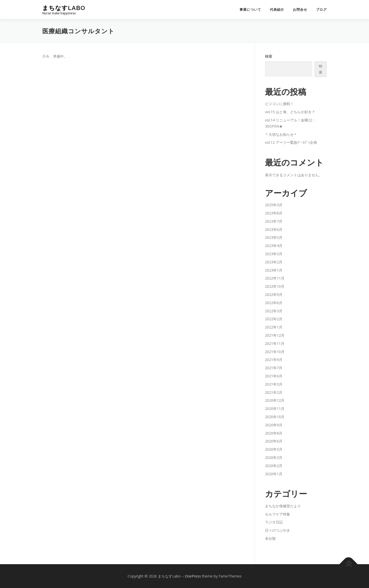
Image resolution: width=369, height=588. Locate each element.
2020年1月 (274, 474)
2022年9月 (274, 295)
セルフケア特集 (278, 514)
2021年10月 (275, 352)
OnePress (193, 576)
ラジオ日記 (274, 522)
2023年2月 (274, 262)
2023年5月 (274, 237)
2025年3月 (274, 205)
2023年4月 (274, 246)
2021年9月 (274, 360)
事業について (250, 10)
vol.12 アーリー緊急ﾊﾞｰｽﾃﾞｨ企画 (291, 142)
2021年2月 (274, 392)
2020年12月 (275, 400)
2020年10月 (275, 417)
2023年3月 (274, 254)
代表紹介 (277, 10)
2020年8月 (274, 433)
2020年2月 (274, 466)
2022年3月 (274, 311)
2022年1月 (274, 327)
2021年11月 (275, 343)
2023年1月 (274, 270)
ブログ (321, 10)
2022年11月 (275, 278)
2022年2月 (274, 319)
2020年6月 (274, 441)
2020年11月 (275, 409)
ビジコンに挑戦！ (279, 104)
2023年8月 (274, 213)
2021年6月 (274, 376)
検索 (269, 56)
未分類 (270, 538)
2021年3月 (274, 384)
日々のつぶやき (278, 530)
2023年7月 (274, 221)
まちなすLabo (64, 8)
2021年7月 (274, 368)
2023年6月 (274, 229)
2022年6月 (274, 303)
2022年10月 (275, 286)
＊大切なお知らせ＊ (281, 134)
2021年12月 (275, 335)
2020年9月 (274, 425)
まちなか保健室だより (283, 506)
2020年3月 (274, 457)
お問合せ (300, 10)
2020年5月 (274, 449)
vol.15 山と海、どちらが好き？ (290, 112)
